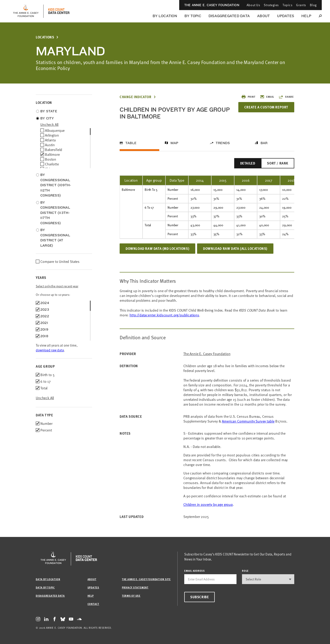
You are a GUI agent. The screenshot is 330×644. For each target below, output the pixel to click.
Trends (223, 143)
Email (267, 97)
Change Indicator (136, 97)
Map (175, 143)
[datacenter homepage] (59, 11)
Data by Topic (45, 587)
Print (248, 97)
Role (245, 571)
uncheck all (49, 124)
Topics (287, 5)
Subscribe (199, 597)
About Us (253, 5)
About (263, 16)
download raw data (50, 350)
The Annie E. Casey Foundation (212, 5)
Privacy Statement (135, 587)
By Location (165, 16)
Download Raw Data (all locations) (235, 248)
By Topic (193, 16)
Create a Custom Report (266, 107)
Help (306, 16)
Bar (264, 143)
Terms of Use (131, 596)
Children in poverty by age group (208, 504)
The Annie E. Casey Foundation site (146, 579)
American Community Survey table (248, 421)
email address (195, 571)
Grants (301, 5)
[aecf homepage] (26, 11)
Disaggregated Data (229, 16)
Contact (93, 604)
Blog (313, 5)
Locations (45, 37)
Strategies (271, 5)
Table (131, 143)
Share (286, 97)
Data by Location (48, 579)
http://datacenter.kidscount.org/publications (164, 315)
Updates (286, 16)
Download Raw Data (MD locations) (157, 248)
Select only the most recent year (57, 286)
